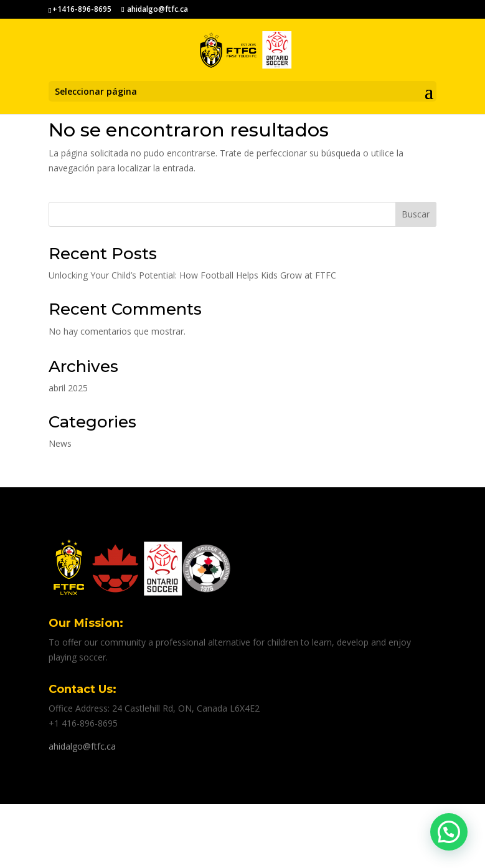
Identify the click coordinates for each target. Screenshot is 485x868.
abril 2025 (68, 388)
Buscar (416, 214)
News (60, 443)
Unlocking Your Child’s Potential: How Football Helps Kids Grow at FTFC (192, 275)
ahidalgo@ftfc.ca (82, 746)
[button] (449, 832)
